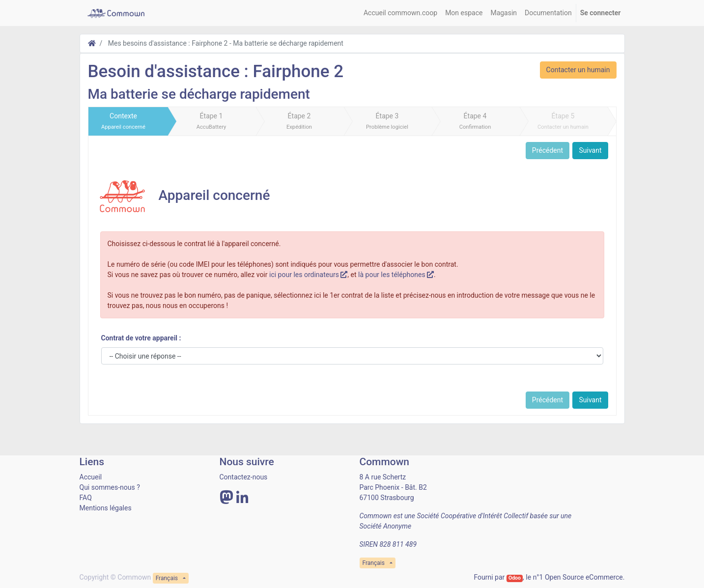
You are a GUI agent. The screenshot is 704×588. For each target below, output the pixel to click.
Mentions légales (106, 508)
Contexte (123, 121)
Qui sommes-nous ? (110, 487)
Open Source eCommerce (584, 577)
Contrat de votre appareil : (141, 338)
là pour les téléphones (396, 275)
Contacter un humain (578, 70)
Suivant (590, 150)
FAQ (86, 498)
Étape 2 (299, 121)
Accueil (91, 477)
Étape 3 (387, 121)
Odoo (515, 578)
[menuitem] (400, 13)
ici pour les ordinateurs (308, 275)
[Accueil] (92, 43)
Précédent (548, 150)
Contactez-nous (244, 477)
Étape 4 (475, 121)
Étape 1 (211, 121)
